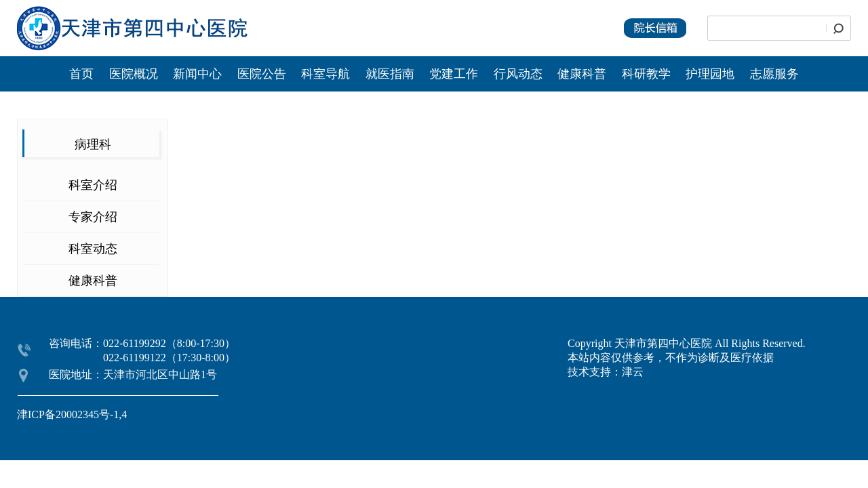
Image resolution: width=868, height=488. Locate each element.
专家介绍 (93, 217)
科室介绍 (93, 185)
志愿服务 (774, 74)
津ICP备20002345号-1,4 (72, 414)
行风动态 (518, 74)
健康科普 (582, 74)
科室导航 (325, 74)
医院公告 (263, 74)
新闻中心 (199, 74)
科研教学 (646, 74)
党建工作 (454, 74)
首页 (81, 74)
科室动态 (93, 249)
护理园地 (710, 74)
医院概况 (134, 74)
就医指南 (390, 74)
